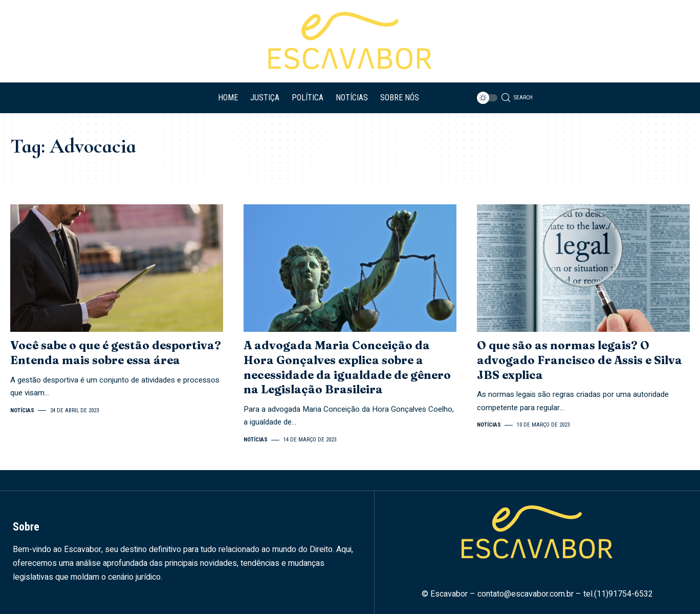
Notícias (22, 410)
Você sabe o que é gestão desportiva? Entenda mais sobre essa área (116, 353)
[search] (517, 98)
